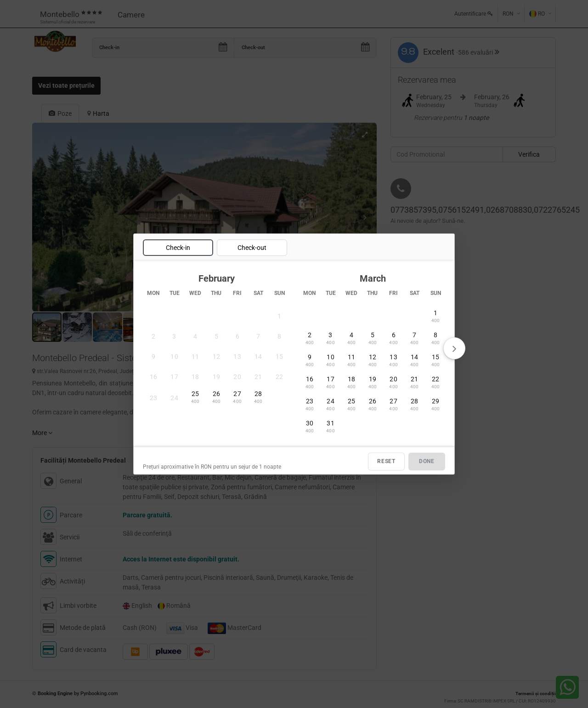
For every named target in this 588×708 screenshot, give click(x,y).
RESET (386, 461)
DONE (427, 461)
